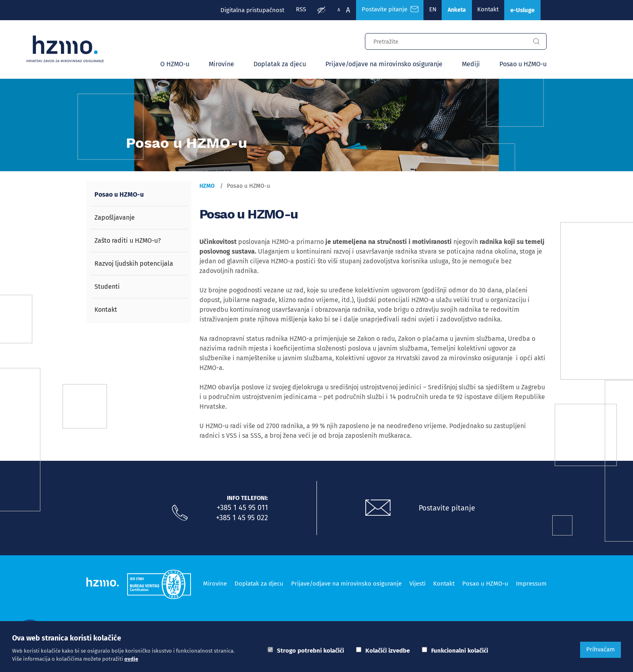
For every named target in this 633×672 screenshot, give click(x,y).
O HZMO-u (175, 65)
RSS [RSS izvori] (292, 10)
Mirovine (221, 65)
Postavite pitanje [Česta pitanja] (383, 10)
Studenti (107, 287)
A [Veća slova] (340, 10)
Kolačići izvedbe (388, 651)
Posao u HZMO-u (523, 65)
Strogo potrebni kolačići (310, 651)
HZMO (207, 187)
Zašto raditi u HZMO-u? (128, 241)
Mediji (471, 65)
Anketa (452, 10)
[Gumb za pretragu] (536, 42)
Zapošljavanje (115, 218)
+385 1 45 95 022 (242, 518)
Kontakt (484, 10)
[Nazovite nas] (180, 514)
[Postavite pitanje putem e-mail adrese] (378, 509)
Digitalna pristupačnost (243, 10)
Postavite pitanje (448, 508)
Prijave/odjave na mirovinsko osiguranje (384, 65)
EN (427, 10)
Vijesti (417, 584)
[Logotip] (69, 49)
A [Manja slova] (331, 10)
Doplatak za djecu (280, 65)
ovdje (131, 659)
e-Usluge (521, 10)
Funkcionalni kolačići (460, 651)
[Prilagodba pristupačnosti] (314, 10)
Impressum (531, 584)
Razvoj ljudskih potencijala (134, 264)
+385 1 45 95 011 (242, 508)
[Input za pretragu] (446, 41)
